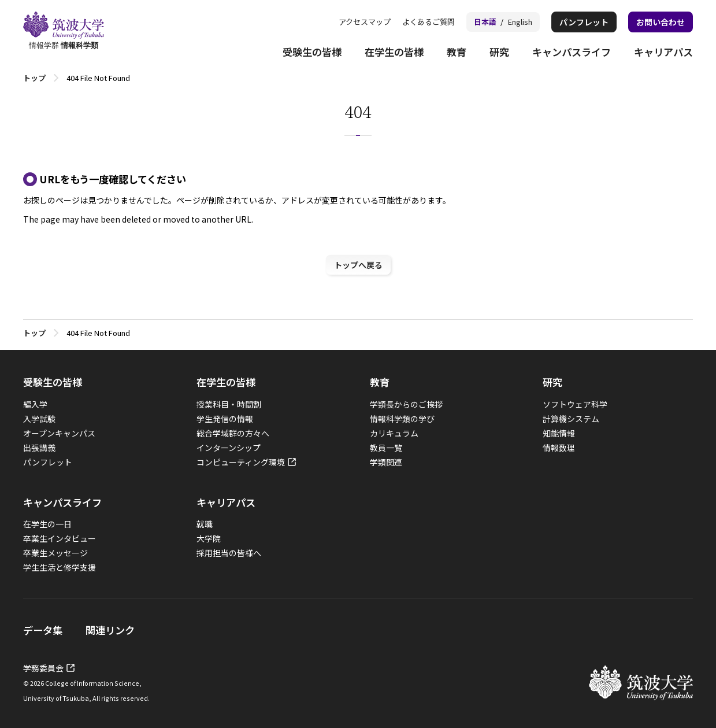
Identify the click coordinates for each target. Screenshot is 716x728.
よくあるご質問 (429, 22)
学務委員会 (43, 668)
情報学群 (64, 31)
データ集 (43, 630)
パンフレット (584, 22)
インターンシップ (229, 448)
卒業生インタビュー (60, 538)
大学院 (209, 538)
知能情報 (559, 433)
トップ (34, 78)
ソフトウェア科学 (575, 404)
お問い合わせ (661, 22)
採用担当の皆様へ (229, 553)
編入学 (35, 404)
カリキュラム (394, 433)
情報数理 (559, 448)
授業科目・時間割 (229, 404)
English (520, 22)
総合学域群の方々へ (233, 433)
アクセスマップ (365, 22)
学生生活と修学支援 (60, 567)
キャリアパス (663, 52)
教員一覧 (386, 448)
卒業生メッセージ (55, 553)
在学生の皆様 (394, 52)
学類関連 (386, 462)
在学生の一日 (47, 524)
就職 (205, 524)
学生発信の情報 (225, 419)
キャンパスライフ (572, 52)
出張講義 (39, 448)
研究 (499, 52)
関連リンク (110, 630)
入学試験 (39, 419)
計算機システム (571, 419)
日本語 (485, 22)
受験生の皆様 (312, 52)
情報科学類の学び (402, 419)
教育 (457, 52)
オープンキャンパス (59, 433)
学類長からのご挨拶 (406, 404)
